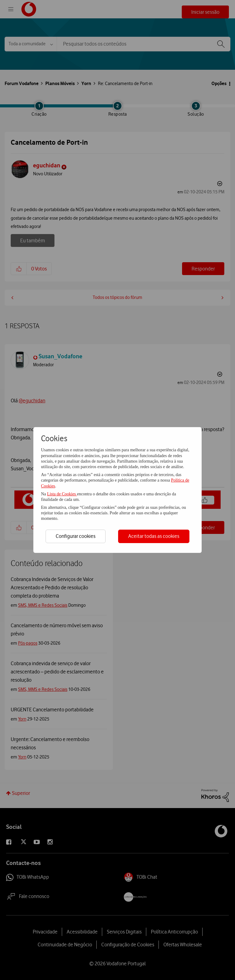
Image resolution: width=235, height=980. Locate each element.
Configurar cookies (76, 536)
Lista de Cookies (62, 494)
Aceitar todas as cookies (154, 536)
